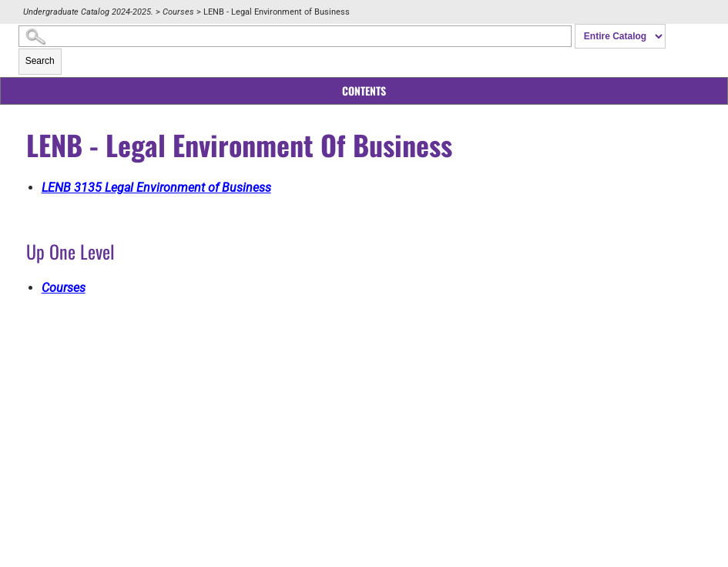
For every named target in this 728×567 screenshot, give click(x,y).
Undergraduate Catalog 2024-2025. (88, 12)
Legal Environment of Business (156, 188)
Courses (178, 12)
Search (40, 61)
